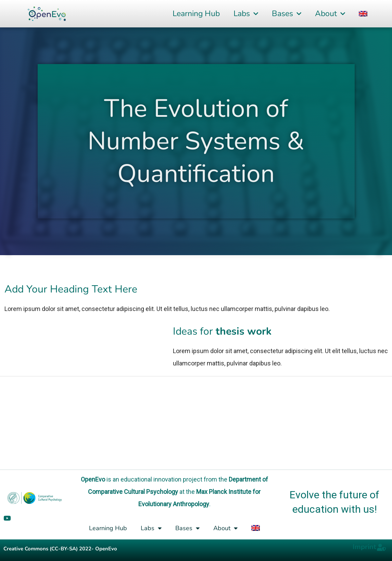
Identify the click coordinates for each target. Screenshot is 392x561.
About (330, 14)
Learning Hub (196, 14)
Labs (246, 14)
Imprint (364, 547)
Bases (287, 14)
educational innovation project (161, 479)
